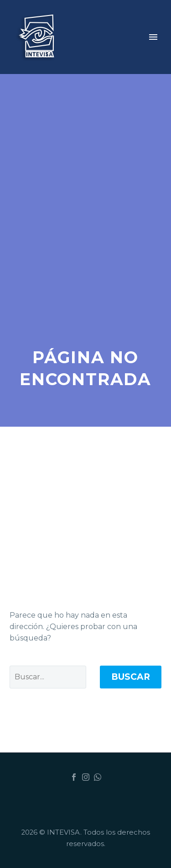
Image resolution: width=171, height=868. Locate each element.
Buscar (131, 677)
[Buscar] (48, 677)
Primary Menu (153, 37)
